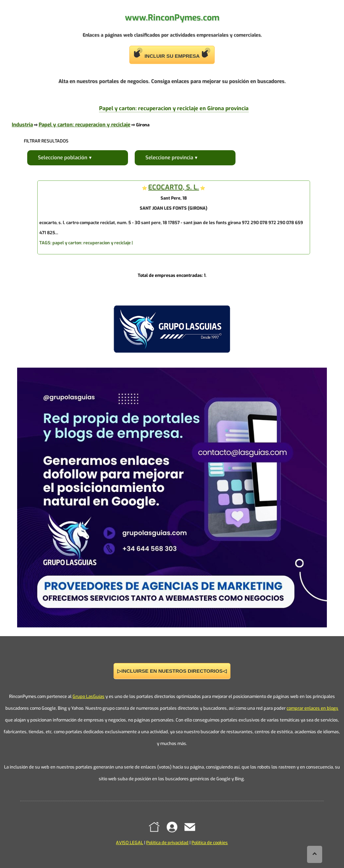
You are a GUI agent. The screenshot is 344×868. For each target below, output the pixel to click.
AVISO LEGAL (130, 843)
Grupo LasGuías (89, 696)
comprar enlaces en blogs (312, 708)
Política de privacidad (167, 843)
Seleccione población (63, 158)
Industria (22, 125)
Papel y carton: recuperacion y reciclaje (84, 125)
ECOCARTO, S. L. (174, 187)
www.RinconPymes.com (172, 18)
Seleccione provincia (169, 158)
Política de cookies (210, 843)
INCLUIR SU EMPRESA (172, 53)
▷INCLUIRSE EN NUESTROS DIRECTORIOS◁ (172, 671)
